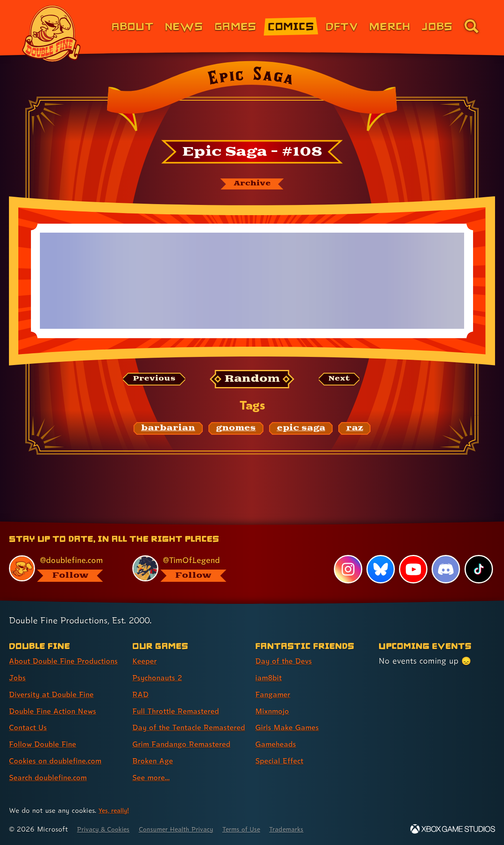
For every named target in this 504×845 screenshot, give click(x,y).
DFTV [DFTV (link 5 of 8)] (342, 26)
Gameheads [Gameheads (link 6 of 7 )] (277, 730)
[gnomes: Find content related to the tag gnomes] (236, 430)
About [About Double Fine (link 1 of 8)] (133, 26)
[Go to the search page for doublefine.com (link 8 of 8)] (471, 26)
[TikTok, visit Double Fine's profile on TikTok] (478, 555)
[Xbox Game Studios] (453, 829)
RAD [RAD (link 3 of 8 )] (141, 680)
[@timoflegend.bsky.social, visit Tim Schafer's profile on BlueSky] (185, 553)
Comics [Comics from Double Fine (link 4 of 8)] (291, 26)
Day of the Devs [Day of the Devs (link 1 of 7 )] (286, 647)
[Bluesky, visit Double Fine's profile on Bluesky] (380, 555)
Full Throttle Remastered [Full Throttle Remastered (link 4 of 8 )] (179, 696)
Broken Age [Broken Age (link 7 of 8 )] (154, 761)
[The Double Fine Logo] (52, 33)
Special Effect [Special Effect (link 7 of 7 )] (282, 746)
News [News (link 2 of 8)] (184, 26)
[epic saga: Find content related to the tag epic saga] (301, 430)
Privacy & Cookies (106, 829)
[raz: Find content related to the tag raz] (355, 430)
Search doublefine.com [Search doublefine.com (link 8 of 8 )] (51, 777)
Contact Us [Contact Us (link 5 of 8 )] (30, 727)
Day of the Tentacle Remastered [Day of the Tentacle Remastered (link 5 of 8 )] (170, 720)
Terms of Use (257, 829)
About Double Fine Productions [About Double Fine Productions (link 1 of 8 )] (44, 654)
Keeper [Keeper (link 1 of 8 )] (146, 647)
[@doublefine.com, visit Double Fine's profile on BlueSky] (61, 553)
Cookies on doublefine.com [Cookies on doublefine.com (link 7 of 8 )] (59, 761)
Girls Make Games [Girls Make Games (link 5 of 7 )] (289, 713)
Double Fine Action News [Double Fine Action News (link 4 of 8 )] (56, 711)
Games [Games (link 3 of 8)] (236, 26)
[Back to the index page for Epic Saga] (252, 99)
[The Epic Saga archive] (252, 185)
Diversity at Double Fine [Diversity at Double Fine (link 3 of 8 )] (55, 694)
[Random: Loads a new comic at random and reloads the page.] (252, 381)
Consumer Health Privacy (186, 829)
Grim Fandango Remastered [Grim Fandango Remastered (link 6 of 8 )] (186, 744)
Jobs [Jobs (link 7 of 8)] (437, 26)
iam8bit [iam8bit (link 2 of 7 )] (270, 663)
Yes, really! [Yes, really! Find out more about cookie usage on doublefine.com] (115, 810)
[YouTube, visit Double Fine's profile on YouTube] (413, 555)
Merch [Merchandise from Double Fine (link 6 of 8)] (390, 26)
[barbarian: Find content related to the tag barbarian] (168, 430)
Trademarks (306, 829)
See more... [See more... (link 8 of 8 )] (153, 777)
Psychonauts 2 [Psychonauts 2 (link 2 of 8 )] (159, 663)
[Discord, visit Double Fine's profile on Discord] (445, 555)
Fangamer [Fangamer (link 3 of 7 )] (275, 680)
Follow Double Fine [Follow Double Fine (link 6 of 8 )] (45, 744)
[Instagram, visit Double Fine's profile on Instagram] (347, 555)
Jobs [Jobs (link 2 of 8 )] (18, 678)
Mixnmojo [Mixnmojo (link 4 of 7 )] (274, 696)
